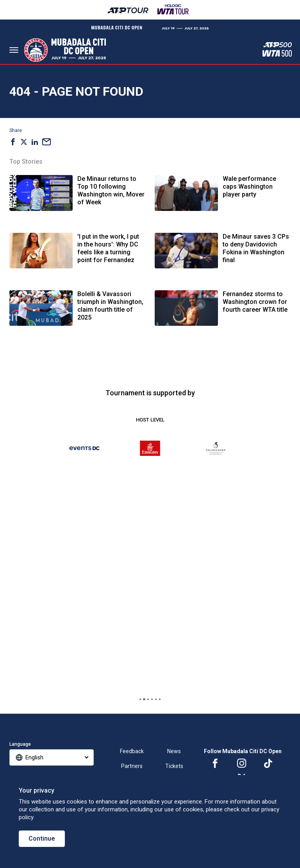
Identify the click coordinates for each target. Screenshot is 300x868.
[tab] (140, 699)
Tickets (174, 766)
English (34, 757)
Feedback (132, 751)
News (174, 751)
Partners (132, 766)
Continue (42, 839)
